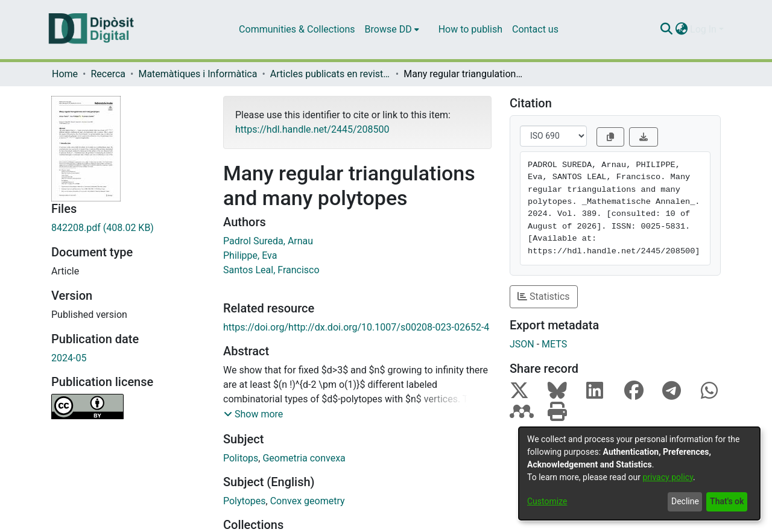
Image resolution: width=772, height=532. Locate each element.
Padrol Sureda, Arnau (268, 241)
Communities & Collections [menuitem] (297, 29)
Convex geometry (308, 501)
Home (65, 74)
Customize (547, 501)
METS (554, 344)
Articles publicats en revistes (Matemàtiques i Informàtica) (331, 74)
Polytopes (245, 501)
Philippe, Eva (250, 255)
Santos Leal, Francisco (271, 270)
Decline (685, 501)
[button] (253, 414)
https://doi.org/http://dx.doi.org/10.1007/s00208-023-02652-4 (356, 327)
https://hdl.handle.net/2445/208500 (312, 129)
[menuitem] (392, 30)
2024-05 (69, 358)
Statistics (544, 296)
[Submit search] (666, 30)
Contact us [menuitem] (535, 29)
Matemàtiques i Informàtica (198, 74)
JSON (522, 344)
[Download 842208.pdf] (128, 228)
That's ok (727, 501)
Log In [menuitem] (703, 29)
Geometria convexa (304, 458)
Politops (241, 458)
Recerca (108, 74)
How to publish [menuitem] (470, 29)
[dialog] (639, 473)
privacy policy (668, 477)
